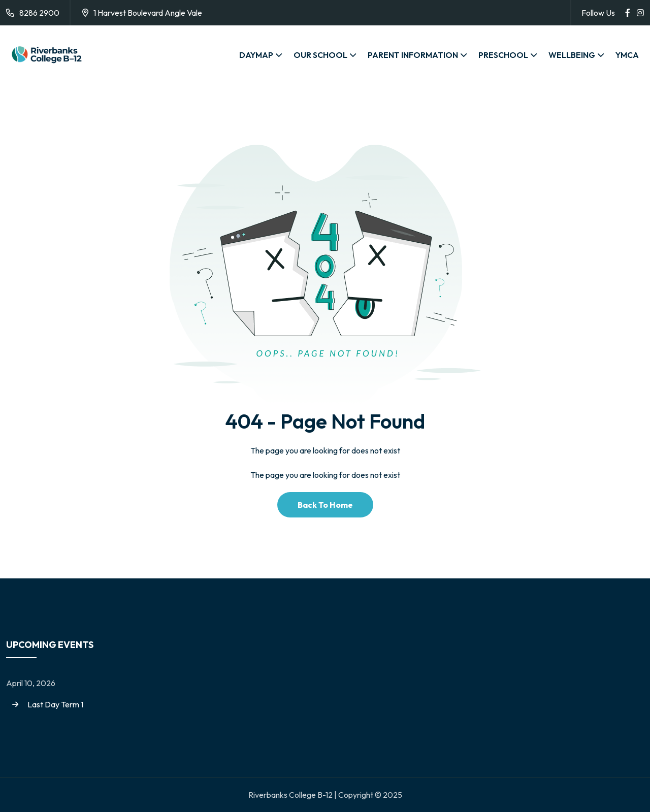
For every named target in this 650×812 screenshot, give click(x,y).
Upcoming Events (50, 645)
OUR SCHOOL (320, 55)
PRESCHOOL (503, 55)
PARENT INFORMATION (413, 55)
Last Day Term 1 (55, 704)
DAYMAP (256, 55)
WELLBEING (572, 55)
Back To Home (325, 505)
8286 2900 (39, 13)
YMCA (627, 55)
